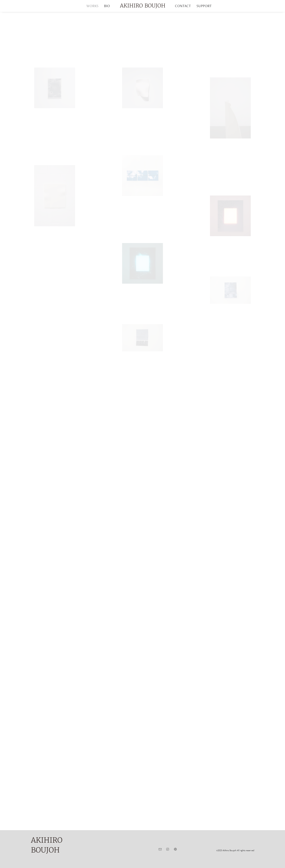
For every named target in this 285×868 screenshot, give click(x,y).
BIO (107, 6)
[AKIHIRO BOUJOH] (142, 6)
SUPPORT (204, 6)
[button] (160, 849)
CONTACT (183, 6)
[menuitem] (93, 6)
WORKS (93, 6)
